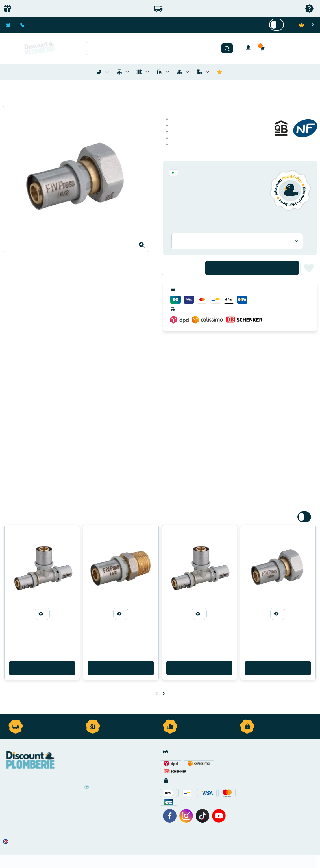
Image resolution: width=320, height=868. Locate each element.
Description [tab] (13, 354)
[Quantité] (182, 268)
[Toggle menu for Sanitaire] (167, 72)
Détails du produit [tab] (22, 354)
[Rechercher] (227, 49)
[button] (264, 48)
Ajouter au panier (252, 268)
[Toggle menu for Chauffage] (147, 72)
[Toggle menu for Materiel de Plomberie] (127, 72)
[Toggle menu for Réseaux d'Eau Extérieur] (187, 72)
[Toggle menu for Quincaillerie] (207, 72)
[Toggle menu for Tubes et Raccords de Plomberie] (107, 72)
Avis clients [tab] (31, 354)
